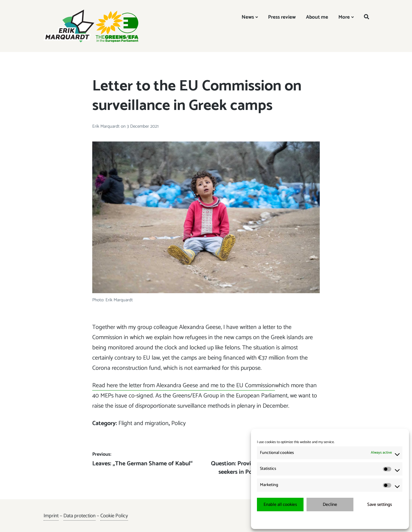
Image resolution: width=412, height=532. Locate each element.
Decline (330, 505)
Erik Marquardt (107, 126)
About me (317, 17)
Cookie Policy (114, 516)
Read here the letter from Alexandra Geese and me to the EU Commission (184, 386)
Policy (179, 423)
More (344, 17)
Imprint (51, 516)
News (248, 17)
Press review (282, 17)
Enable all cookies (280, 505)
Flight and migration (143, 423)
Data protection (79, 516)
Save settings (380, 505)
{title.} (319, 520)
